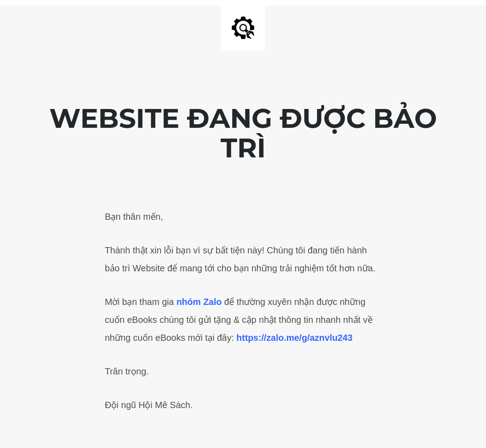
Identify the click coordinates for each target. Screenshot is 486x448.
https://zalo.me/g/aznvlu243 (294, 338)
